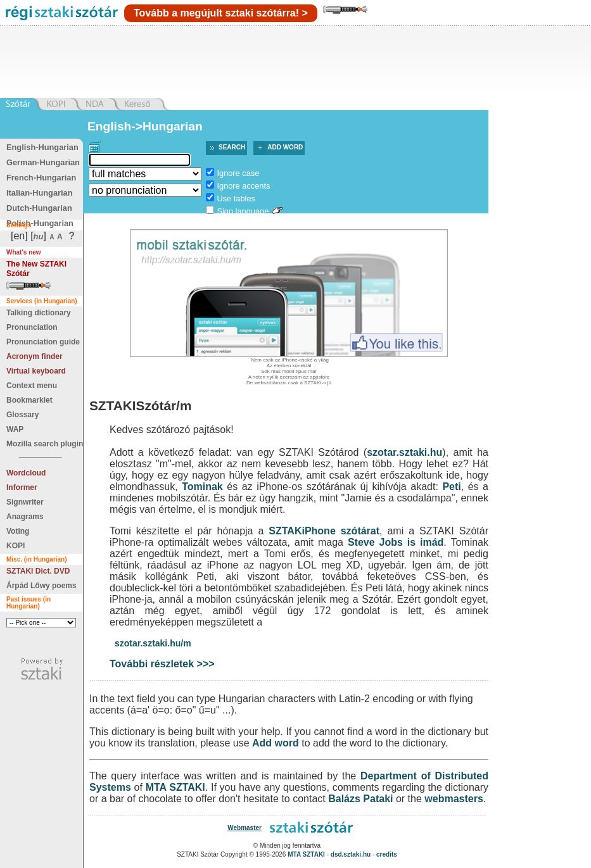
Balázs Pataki (360, 799)
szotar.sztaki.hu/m (153, 643)
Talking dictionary (39, 313)
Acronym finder (35, 356)
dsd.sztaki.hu (351, 854)
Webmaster (245, 828)
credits (387, 854)
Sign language (243, 211)
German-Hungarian (43, 162)
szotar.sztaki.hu (404, 452)
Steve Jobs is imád (396, 542)
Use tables (236, 198)
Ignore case (238, 173)
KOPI (16, 546)
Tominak (202, 487)
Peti (451, 487)
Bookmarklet (29, 400)
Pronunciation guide (43, 342)
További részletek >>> (162, 664)
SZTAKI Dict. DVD (38, 571)
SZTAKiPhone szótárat (324, 531)
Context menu (32, 386)
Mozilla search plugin (45, 444)
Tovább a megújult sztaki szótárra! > (221, 13)
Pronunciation (32, 327)
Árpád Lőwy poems (41, 586)
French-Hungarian (41, 178)
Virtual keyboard (36, 371)
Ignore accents (243, 186)
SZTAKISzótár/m (140, 406)
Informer (22, 487)
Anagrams (25, 517)
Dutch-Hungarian (39, 208)
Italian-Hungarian (40, 193)
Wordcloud (26, 473)
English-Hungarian (42, 147)
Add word (285, 147)
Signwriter (25, 502)
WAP (15, 429)
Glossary (22, 415)
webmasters (454, 799)
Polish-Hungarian (40, 223)
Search (232, 147)
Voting (18, 531)
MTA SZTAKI (175, 787)
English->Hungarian (145, 126)
